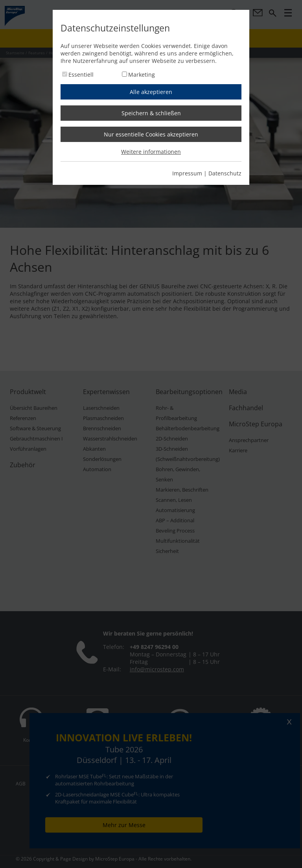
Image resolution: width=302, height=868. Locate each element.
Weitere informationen (151, 152)
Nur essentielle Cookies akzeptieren (151, 134)
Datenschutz (225, 173)
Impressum (187, 173)
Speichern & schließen (151, 113)
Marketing (142, 75)
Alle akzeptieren (151, 92)
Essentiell (81, 75)
